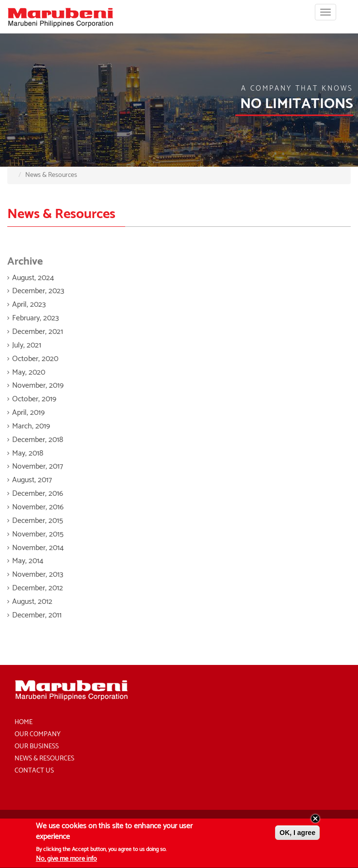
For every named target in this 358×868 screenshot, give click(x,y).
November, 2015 (38, 534)
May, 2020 (29, 372)
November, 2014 (38, 548)
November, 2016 (38, 507)
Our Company (38, 734)
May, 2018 (28, 453)
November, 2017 (38, 466)
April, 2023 (29, 305)
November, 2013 (38, 575)
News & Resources (44, 759)
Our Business (37, 747)
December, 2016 (38, 494)
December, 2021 (38, 332)
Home (24, 722)
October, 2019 (34, 399)
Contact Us (34, 771)
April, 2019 (28, 413)
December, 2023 (38, 291)
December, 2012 (38, 588)
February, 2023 (35, 318)
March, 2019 (31, 426)
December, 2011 (37, 615)
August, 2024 (33, 278)
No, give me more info (66, 862)
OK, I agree (297, 835)
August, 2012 (32, 602)
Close (315, 821)
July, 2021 (27, 345)
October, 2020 (35, 359)
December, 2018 (38, 440)
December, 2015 (38, 521)
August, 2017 (32, 480)
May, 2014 (28, 561)
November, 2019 (38, 386)
